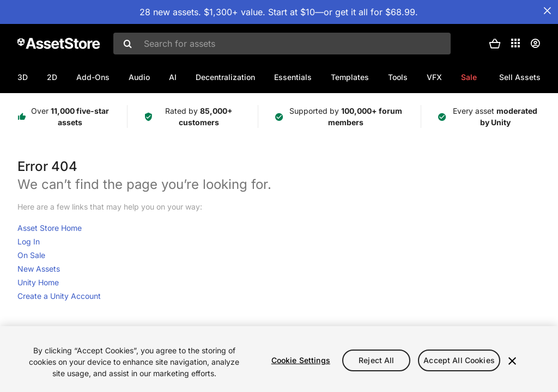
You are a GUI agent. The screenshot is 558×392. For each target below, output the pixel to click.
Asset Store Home (50, 228)
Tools (398, 77)
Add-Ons (93, 77)
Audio (139, 77)
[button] (495, 44)
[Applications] (515, 43)
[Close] (512, 361)
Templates (350, 77)
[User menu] (535, 44)
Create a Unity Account (59, 296)
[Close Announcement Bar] (547, 11)
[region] (279, 359)
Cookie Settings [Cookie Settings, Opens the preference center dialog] (301, 360)
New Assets (39, 269)
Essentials (293, 77)
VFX (434, 77)
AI (173, 77)
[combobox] (282, 44)
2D (52, 77)
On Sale (31, 255)
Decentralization (225, 77)
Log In (29, 241)
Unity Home (38, 282)
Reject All (376, 360)
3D (23, 77)
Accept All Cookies (459, 360)
